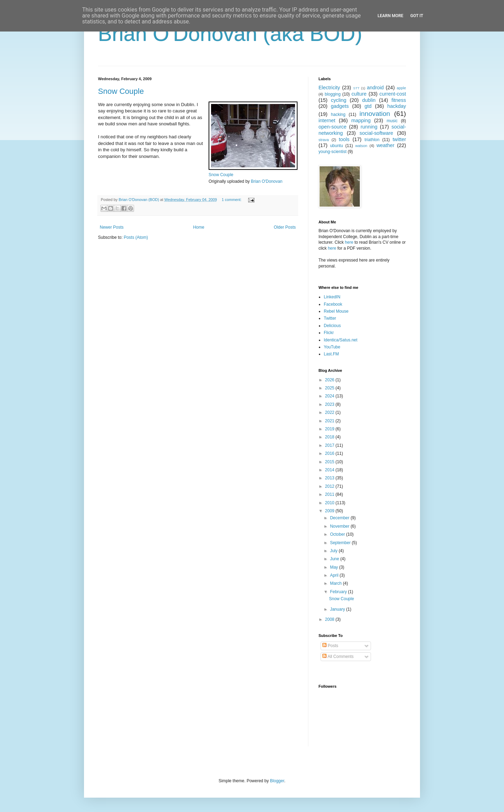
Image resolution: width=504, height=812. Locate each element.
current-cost (393, 94)
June (335, 559)
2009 (330, 511)
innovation (375, 114)
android (375, 88)
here (349, 242)
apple (401, 88)
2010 (330, 503)
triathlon (372, 140)
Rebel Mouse (336, 311)
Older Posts (285, 227)
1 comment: (232, 200)
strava (324, 140)
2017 (330, 445)
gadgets (340, 106)
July (334, 551)
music (392, 121)
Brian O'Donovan (267, 181)
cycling (338, 100)
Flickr (329, 333)
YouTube (332, 347)
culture (359, 94)
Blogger (277, 781)
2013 (330, 478)
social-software (376, 133)
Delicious (332, 326)
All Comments (338, 657)
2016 (330, 453)
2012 (330, 486)
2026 (330, 380)
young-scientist (332, 152)
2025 (330, 388)
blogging (333, 94)
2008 (330, 619)
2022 (330, 412)
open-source (332, 127)
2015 (330, 462)
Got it (417, 16)
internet (327, 120)
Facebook (333, 304)
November (340, 526)
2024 (330, 396)
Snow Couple (121, 91)
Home (199, 227)
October (338, 534)
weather (386, 145)
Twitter (330, 318)
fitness (399, 100)
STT (356, 88)
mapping (361, 120)
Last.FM (331, 354)
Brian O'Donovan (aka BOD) (230, 34)
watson (361, 146)
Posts (330, 646)
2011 (330, 494)
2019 (330, 429)
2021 (330, 421)
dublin (369, 100)
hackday (397, 106)
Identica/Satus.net (341, 340)
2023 (330, 404)
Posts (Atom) (136, 237)
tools (344, 139)
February (339, 592)
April (335, 575)
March (337, 583)
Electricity (329, 88)
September (341, 543)
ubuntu (337, 146)
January (338, 609)
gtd (368, 106)
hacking (338, 114)
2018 (330, 437)
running (369, 127)
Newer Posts (112, 227)
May (335, 567)
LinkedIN (332, 297)
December (340, 518)
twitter (399, 139)
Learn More (391, 16)
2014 (330, 470)
